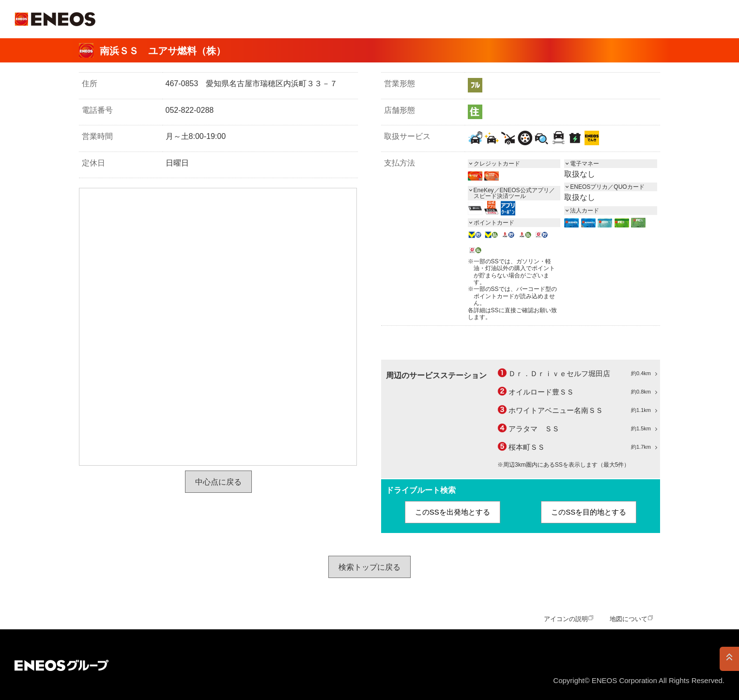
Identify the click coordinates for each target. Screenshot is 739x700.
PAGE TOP (729, 659)
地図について (629, 619)
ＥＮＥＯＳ (55, 19)
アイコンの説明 (566, 619)
